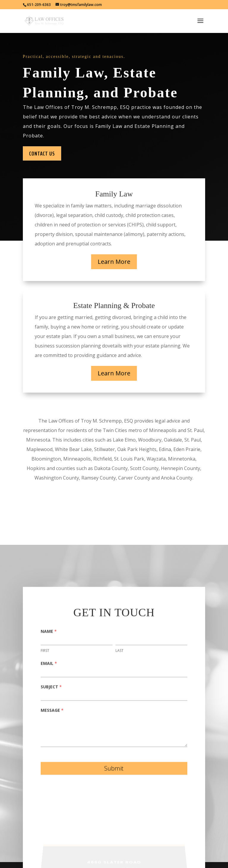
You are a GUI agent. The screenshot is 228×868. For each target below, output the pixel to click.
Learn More (114, 262)
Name (49, 633)
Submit (114, 771)
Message (52, 713)
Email (49, 666)
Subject (51, 689)
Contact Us (42, 153)
